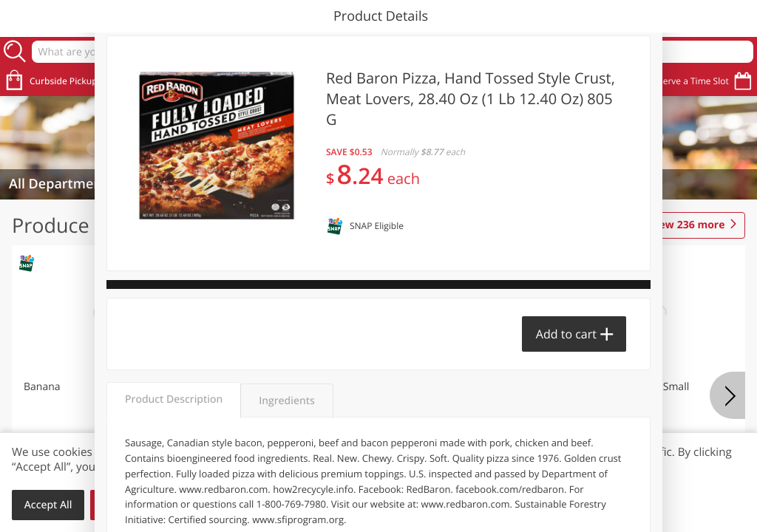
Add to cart (566, 334)
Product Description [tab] (174, 399)
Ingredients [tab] (286, 401)
